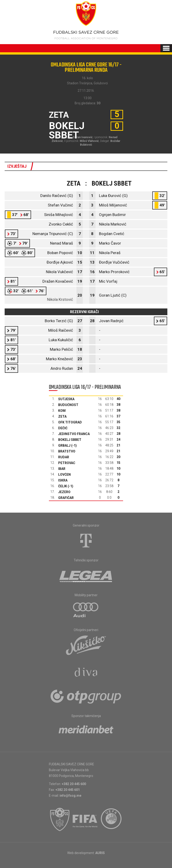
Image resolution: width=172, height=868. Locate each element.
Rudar (64, 457)
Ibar (62, 469)
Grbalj (64, 445)
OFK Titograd (70, 422)
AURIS (100, 853)
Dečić (63, 428)
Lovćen (64, 475)
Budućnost (68, 405)
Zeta (62, 416)
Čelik (63, 486)
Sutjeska (66, 399)
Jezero (64, 492)
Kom (62, 411)
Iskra (63, 480)
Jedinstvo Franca (74, 434)
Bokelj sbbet (70, 440)
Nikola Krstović (60, 299)
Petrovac (67, 463)
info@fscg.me (70, 796)
